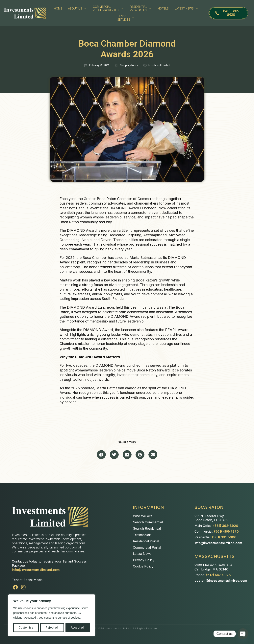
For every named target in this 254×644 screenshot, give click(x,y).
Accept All (78, 627)
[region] (52, 615)
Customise (26, 627)
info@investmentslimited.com (36, 570)
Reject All (52, 627)
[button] (101, 455)
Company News (129, 65)
